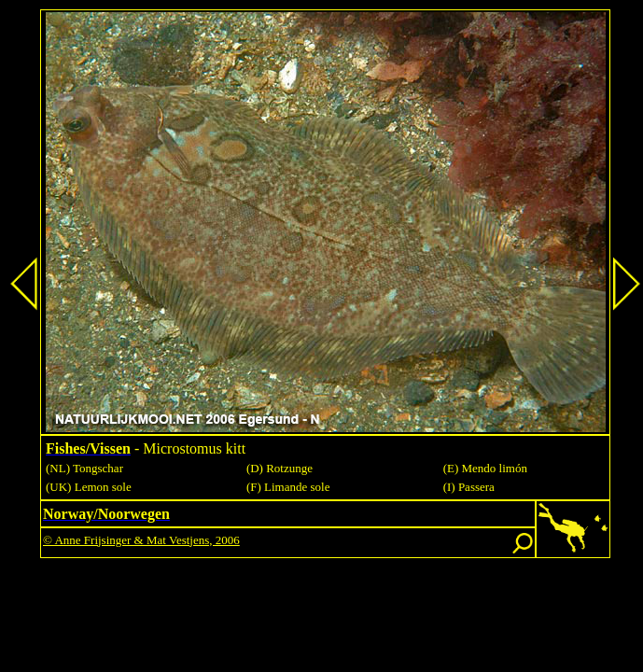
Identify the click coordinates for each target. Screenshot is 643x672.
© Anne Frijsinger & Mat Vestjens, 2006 (141, 540)
